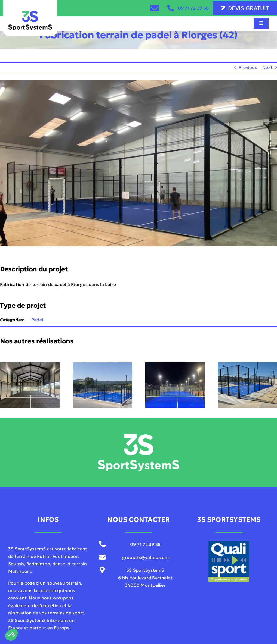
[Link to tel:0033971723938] (171, 8)
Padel (37, 320)
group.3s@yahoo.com (145, 557)
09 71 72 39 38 (193, 8)
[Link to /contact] (155, 8)
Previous (248, 67)
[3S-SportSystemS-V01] (30, 13)
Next (267, 67)
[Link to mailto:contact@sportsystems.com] (102, 557)
